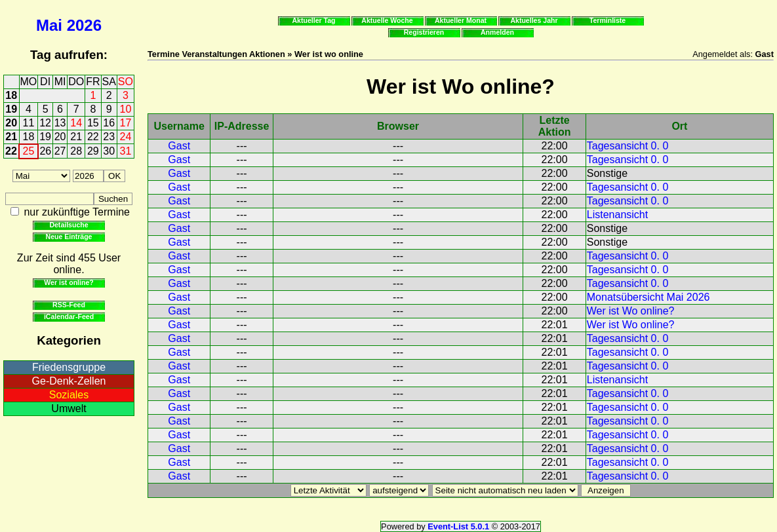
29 (93, 151)
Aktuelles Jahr (534, 20)
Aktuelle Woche (387, 20)
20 (11, 123)
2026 (84, 25)
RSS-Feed (69, 305)
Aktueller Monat (461, 20)
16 (109, 123)
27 (60, 151)
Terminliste (608, 20)
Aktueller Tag (313, 20)
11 (29, 123)
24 (126, 137)
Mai (49, 25)
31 (126, 151)
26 (45, 151)
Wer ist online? (69, 282)
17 (126, 123)
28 (76, 151)
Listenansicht (617, 215)
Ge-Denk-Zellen (69, 381)
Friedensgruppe (69, 367)
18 (11, 95)
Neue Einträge (69, 237)
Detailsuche (69, 225)
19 (11, 109)
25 (29, 151)
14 (76, 123)
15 (93, 123)
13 (60, 123)
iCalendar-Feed (69, 316)
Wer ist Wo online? (631, 311)
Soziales (69, 395)
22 (93, 137)
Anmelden (497, 32)
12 (45, 123)
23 (109, 137)
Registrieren (424, 32)
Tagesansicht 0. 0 (628, 146)
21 (11, 137)
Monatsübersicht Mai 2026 (648, 297)
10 (126, 109)
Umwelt (69, 408)
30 (109, 151)
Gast (179, 146)
